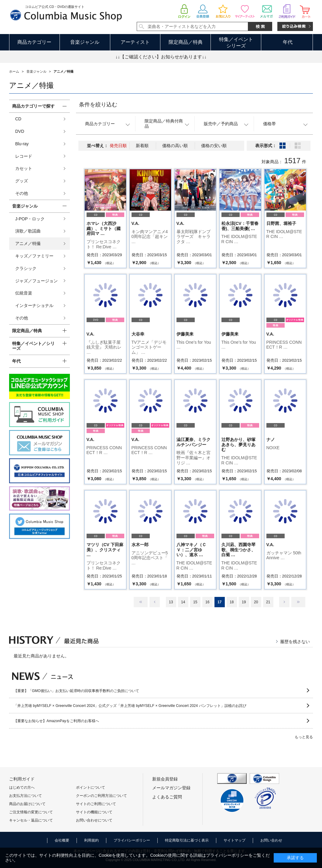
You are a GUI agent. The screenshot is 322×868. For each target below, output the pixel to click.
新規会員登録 (165, 779)
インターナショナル (34, 305)
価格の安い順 (214, 146)
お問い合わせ (271, 840)
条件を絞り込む (98, 105)
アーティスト (135, 42)
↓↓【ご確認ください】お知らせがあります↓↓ (161, 57)
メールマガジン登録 (171, 788)
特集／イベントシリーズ (236, 43)
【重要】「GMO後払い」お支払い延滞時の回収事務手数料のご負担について (76, 691)
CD (18, 119)
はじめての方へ (22, 787)
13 (171, 602)
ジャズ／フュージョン (36, 281)
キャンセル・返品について (31, 820)
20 (256, 602)
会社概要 (62, 840)
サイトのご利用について (96, 804)
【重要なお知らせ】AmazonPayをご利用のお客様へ (56, 721)
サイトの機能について (94, 812)
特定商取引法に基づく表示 (187, 840)
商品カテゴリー (34, 42)
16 (207, 602)
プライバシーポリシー (132, 840)
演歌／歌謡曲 (28, 231)
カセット (24, 168)
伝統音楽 (24, 293)
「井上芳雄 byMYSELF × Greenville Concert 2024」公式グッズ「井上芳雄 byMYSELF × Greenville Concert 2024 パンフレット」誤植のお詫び (130, 706)
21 (268, 602)
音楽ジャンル (85, 42)
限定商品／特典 (186, 42)
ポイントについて (91, 787)
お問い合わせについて (94, 820)
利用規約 (91, 840)
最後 (298, 602)
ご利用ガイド (22, 779)
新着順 (142, 146)
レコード (24, 156)
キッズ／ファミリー (34, 256)
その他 (22, 193)
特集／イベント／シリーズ (33, 346)
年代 (288, 42)
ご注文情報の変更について (31, 812)
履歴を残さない (295, 642)
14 (183, 602)
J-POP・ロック (30, 219)
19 (244, 602)
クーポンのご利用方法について (101, 796)
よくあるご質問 (167, 797)
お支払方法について (26, 796)
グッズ (22, 181)
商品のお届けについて (27, 804)
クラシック (26, 268)
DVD (20, 131)
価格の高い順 (175, 146)
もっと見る (304, 737)
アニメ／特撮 (28, 243)
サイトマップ (235, 840)
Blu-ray (22, 144)
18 (232, 602)
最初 (141, 602)
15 (195, 602)
